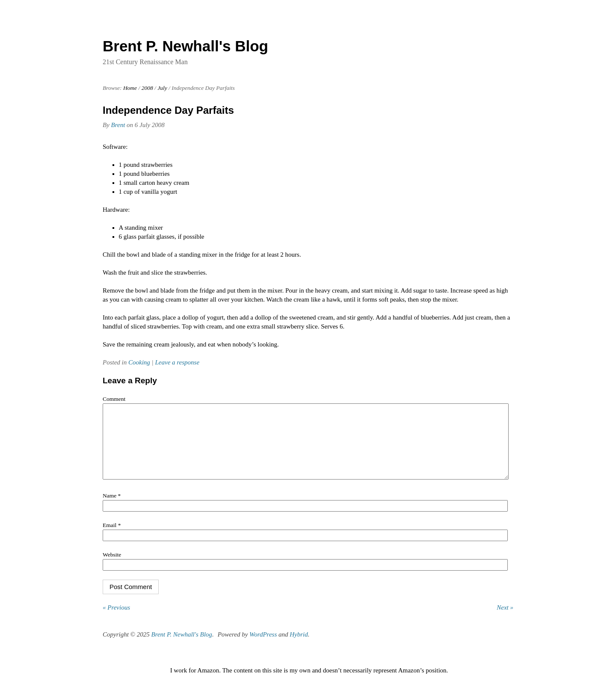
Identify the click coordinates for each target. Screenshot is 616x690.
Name (112, 508)
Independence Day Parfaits (168, 110)
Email (112, 538)
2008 (147, 88)
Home (130, 88)
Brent (118, 125)
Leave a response (177, 362)
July (162, 88)
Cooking (139, 362)
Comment (114, 399)
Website (112, 567)
